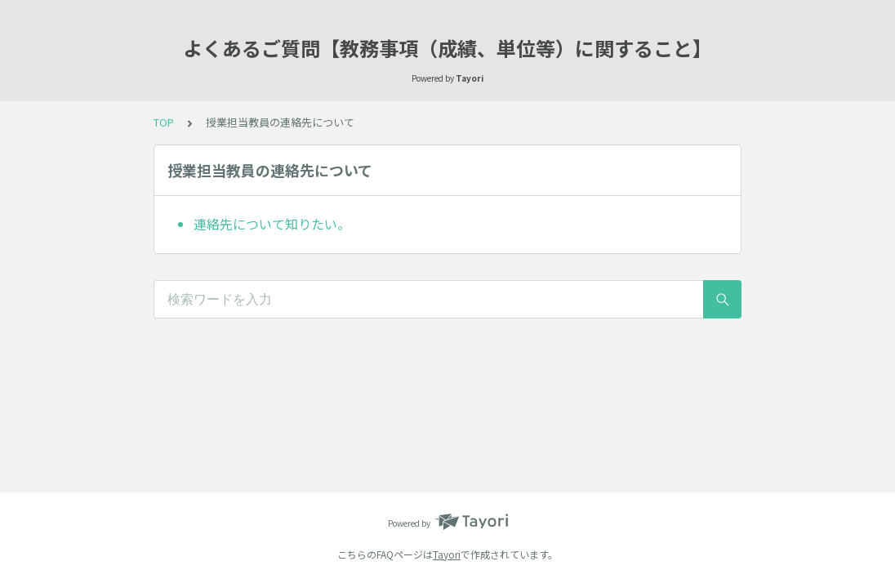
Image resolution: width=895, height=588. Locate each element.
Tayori (447, 554)
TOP (164, 122)
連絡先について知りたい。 (272, 224)
